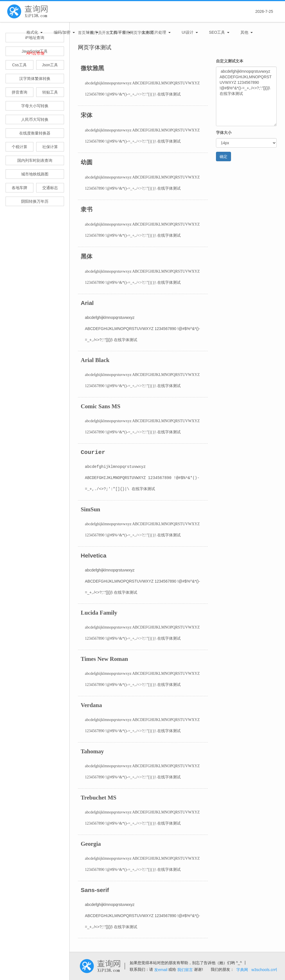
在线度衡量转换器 (35, 133)
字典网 (242, 970)
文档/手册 (118, 32)
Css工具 (19, 65)
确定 (223, 157)
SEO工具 (217, 32)
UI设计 (188, 32)
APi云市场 (35, 53)
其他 (244, 32)
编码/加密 (62, 32)
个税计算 (19, 147)
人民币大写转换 (35, 119)
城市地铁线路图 (35, 174)
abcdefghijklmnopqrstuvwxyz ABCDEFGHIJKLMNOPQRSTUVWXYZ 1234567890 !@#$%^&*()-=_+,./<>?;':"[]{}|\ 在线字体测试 (246, 96)
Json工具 (50, 65)
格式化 (32, 32)
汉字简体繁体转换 (35, 79)
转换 (90, 32)
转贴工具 (50, 92)
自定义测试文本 (230, 61)
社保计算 (50, 147)
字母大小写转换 (35, 106)
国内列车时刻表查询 (35, 160)
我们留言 (185, 970)
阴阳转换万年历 (35, 201)
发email (161, 970)
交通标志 (50, 188)
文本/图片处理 (154, 32)
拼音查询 (19, 92)
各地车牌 (19, 188)
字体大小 (224, 133)
